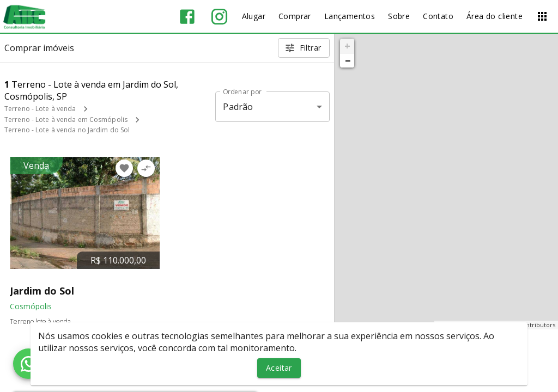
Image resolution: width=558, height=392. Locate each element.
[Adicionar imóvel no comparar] (146, 168)
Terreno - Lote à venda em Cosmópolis (66, 120)
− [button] (348, 60)
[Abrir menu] (542, 16)
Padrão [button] (238, 107)
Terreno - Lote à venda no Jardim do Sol (67, 130)
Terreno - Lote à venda (40, 109)
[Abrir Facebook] (187, 17)
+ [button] (347, 46)
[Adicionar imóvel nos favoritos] (124, 168)
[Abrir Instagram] (219, 17)
